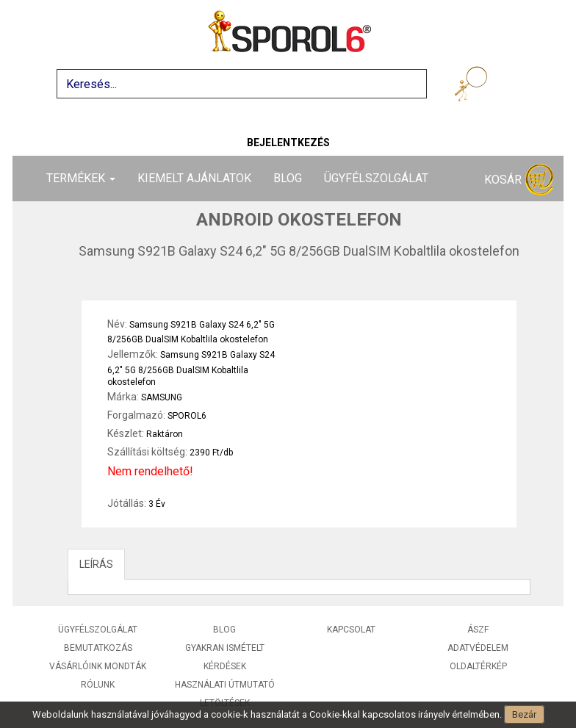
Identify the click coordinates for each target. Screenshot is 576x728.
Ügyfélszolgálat (376, 178)
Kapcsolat (351, 630)
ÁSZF (478, 630)
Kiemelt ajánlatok (194, 178)
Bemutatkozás (98, 648)
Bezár (524, 714)
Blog (288, 178)
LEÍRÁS (96, 564)
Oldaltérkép (478, 666)
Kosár (519, 180)
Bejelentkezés (288, 143)
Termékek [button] (81, 178)
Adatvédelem (478, 648)
